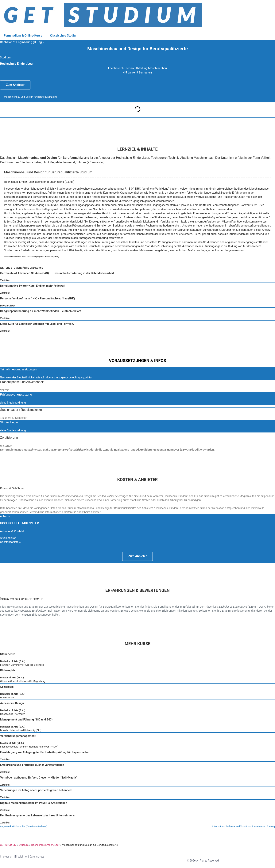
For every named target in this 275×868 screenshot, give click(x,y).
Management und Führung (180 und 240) (26, 720)
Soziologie (7, 687)
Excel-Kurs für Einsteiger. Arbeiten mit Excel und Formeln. (37, 324)
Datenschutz (37, 857)
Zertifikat (5, 280)
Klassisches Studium (64, 36)
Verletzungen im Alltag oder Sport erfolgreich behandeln (36, 790)
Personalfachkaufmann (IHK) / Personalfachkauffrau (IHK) (38, 298)
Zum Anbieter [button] (15, 85)
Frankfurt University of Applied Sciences (22, 665)
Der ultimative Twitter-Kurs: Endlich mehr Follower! (33, 286)
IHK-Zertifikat (8, 306)
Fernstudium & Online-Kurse (23, 36)
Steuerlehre (8, 654)
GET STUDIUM (8, 845)
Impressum (7, 857)
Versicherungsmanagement (18, 736)
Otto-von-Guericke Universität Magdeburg (23, 681)
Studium (24, 845)
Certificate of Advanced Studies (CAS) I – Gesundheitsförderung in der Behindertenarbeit (57, 273)
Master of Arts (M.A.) (12, 678)
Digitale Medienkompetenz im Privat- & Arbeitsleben (34, 803)
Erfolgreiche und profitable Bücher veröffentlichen (32, 765)
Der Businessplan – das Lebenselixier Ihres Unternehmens (37, 815)
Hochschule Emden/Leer (45, 845)
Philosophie (8, 670)
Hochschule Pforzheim (13, 714)
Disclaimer (21, 857)
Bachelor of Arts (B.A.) (13, 661)
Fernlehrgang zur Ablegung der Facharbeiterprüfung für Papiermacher (45, 752)
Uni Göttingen (8, 698)
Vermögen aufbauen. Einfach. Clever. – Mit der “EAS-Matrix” (39, 778)
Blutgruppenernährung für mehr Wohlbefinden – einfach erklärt (41, 311)
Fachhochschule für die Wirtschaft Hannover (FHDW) (29, 747)
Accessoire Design (12, 703)
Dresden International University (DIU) (21, 730)
